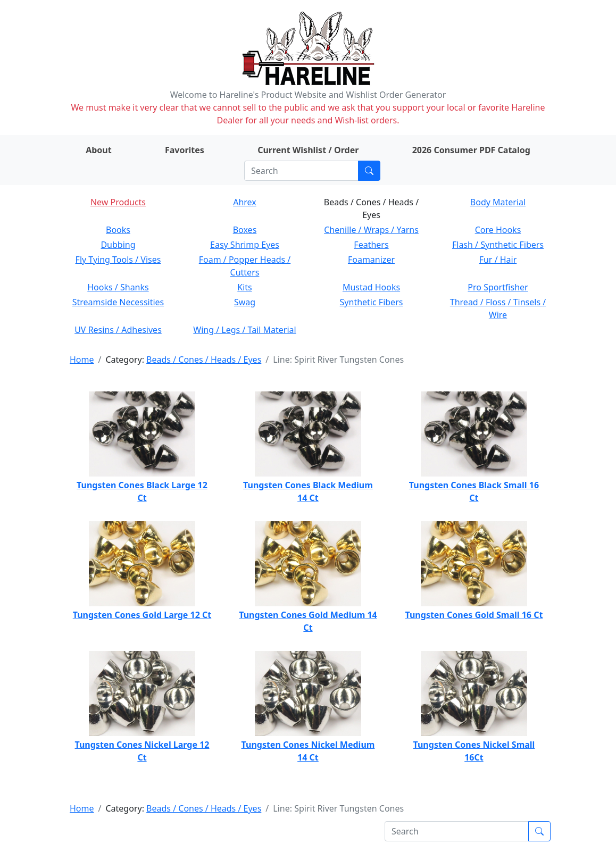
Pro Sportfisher (498, 287)
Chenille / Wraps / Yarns (371, 230)
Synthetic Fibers (372, 302)
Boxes (245, 230)
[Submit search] (369, 171)
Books (118, 230)
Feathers (371, 245)
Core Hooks (498, 230)
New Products (118, 202)
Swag (245, 302)
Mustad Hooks (371, 287)
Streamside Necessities (118, 302)
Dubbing (118, 245)
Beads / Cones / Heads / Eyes (204, 360)
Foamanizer (371, 260)
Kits (244, 287)
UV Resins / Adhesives (118, 330)
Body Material (498, 202)
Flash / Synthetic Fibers (498, 245)
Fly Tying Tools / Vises (118, 260)
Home (82, 360)
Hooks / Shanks (118, 287)
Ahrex (245, 202)
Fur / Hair (498, 260)
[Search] (301, 171)
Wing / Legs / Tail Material (244, 330)
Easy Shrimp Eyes (245, 245)
